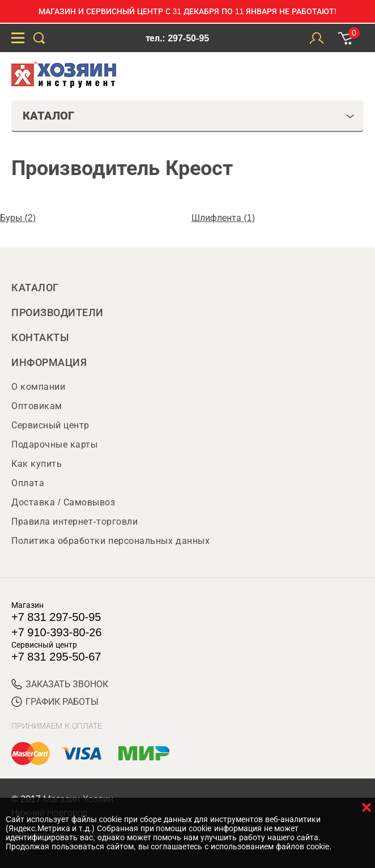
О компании (38, 387)
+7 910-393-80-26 (57, 632)
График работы (55, 702)
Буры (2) (18, 218)
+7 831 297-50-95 (56, 617)
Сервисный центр (50, 425)
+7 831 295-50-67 (56, 657)
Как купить (37, 464)
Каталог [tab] (189, 116)
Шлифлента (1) (223, 218)
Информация (49, 363)
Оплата (28, 483)
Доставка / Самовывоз (63, 502)
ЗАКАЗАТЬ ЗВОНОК (60, 684)
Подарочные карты (54, 444)
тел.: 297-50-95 (177, 38)
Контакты (40, 338)
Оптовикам (37, 406)
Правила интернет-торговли (74, 522)
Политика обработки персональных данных (110, 541)
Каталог (35, 288)
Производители (57, 313)
